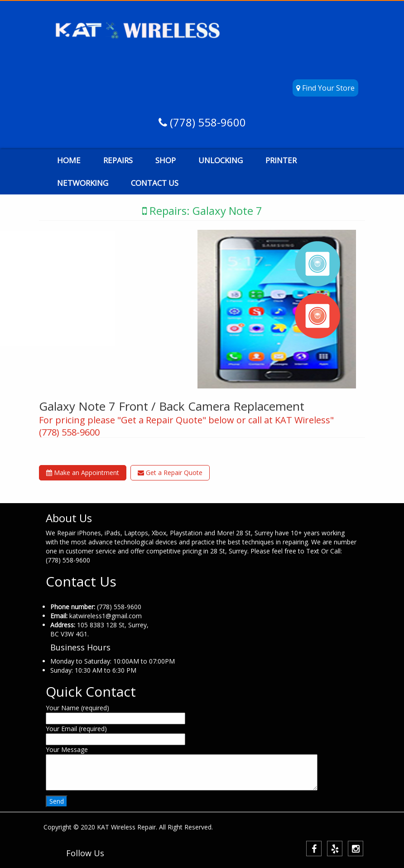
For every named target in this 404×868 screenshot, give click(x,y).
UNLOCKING (221, 160)
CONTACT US (155, 183)
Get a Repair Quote (170, 473)
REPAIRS (118, 160)
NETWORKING (83, 183)
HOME (69, 160)
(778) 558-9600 (207, 122)
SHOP (166, 160)
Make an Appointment (83, 473)
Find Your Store (325, 88)
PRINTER (281, 160)
